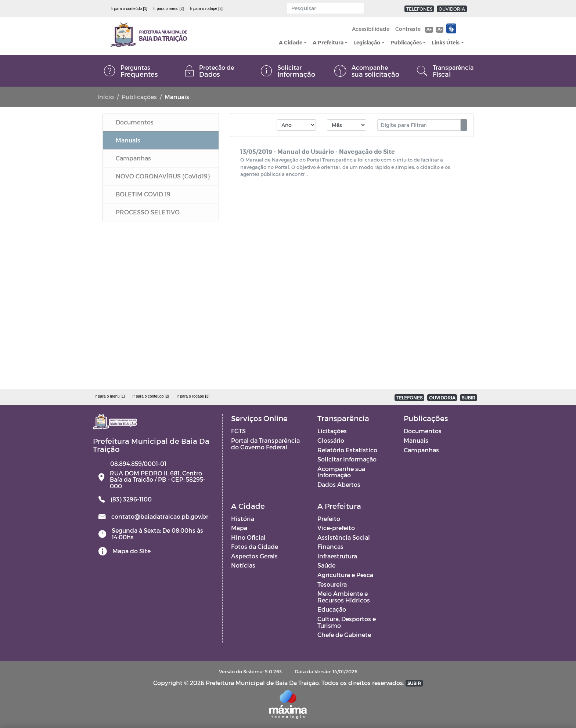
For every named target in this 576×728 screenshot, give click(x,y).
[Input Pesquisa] (324, 8)
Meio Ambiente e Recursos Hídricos (344, 597)
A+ (429, 29)
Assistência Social (344, 537)
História (243, 519)
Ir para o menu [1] (110, 396)
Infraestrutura (337, 556)
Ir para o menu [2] (168, 8)
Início (106, 97)
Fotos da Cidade (255, 546)
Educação (332, 609)
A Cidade (291, 42)
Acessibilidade (371, 29)
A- (440, 29)
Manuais (416, 440)
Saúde (326, 565)
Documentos (423, 431)
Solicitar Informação (347, 459)
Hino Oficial (248, 537)
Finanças (330, 546)
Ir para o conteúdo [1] (129, 8)
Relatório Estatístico (347, 450)
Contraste (408, 29)
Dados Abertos (339, 484)
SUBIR (469, 398)
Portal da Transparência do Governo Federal (265, 444)
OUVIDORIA (452, 9)
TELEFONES (419, 9)
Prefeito (329, 519)
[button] (359, 9)
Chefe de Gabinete (344, 635)
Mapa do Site (132, 551)
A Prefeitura (328, 42)
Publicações (406, 42)
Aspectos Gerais (254, 556)
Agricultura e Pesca (345, 575)
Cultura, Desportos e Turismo (347, 622)
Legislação (367, 42)
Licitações (332, 431)
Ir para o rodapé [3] (206, 8)
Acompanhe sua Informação (341, 472)
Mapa (239, 528)
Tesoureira (332, 584)
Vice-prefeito (336, 528)
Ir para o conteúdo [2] (151, 396)
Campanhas (421, 450)
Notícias (243, 565)
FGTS (238, 431)
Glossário (331, 440)
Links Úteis (446, 42)
